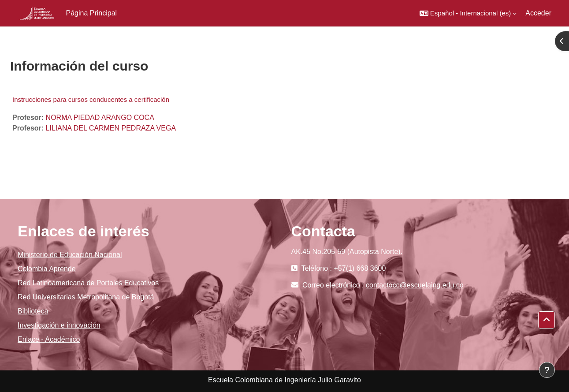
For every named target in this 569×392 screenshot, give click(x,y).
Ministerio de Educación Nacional (70, 255)
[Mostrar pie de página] (547, 370)
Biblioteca (33, 311)
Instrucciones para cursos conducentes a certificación (91, 99)
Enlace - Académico (49, 339)
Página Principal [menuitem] (92, 13)
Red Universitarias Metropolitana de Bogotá (86, 297)
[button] (468, 13)
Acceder (538, 13)
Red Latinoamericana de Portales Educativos (88, 283)
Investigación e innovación (59, 325)
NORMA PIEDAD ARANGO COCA (100, 118)
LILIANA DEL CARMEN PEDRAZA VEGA (111, 128)
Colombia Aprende (47, 269)
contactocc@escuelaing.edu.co (415, 285)
